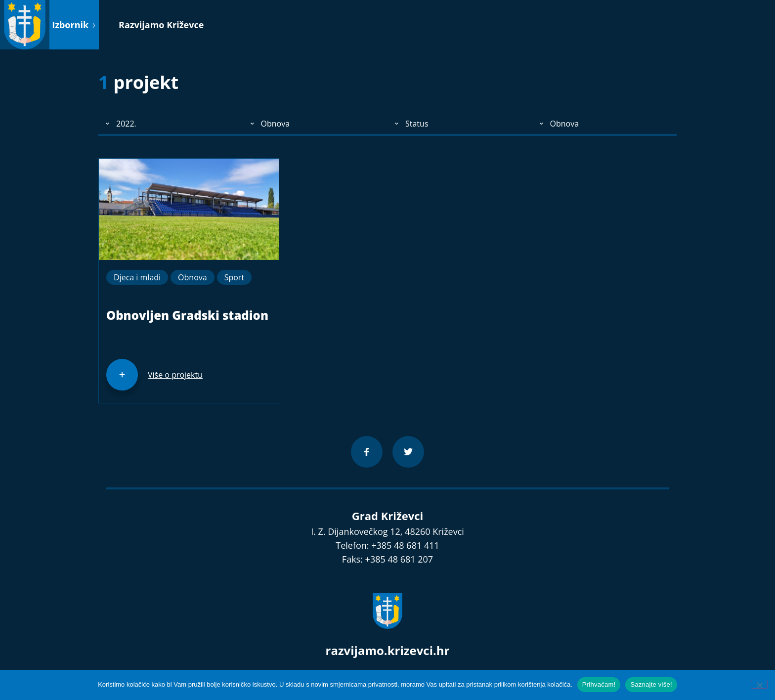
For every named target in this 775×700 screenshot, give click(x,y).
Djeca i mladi (137, 277)
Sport (234, 277)
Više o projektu (175, 375)
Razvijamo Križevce (161, 25)
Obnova (193, 277)
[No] (759, 684)
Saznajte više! (651, 684)
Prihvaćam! (599, 684)
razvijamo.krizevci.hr (388, 650)
